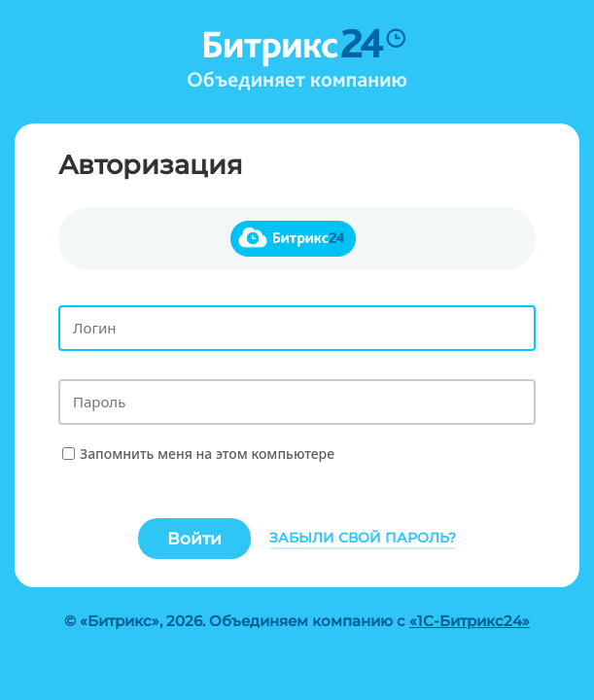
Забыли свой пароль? (363, 538)
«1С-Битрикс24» (470, 621)
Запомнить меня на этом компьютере (207, 454)
